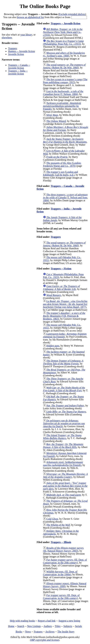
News (28, 632)
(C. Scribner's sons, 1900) (64, 54)
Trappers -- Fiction (61, 269)
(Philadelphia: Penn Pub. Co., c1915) (63, 42)
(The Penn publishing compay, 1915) (65, 81)
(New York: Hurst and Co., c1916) (63, 32)
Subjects (68, 626)
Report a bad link (47, 621)
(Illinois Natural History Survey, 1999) (65, 585)
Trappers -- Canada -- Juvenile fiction (19, 66)
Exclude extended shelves (72, 14)
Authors (48, 626)
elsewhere (7, 38)
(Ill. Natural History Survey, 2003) (64, 549)
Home (11, 626)
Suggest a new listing (69, 621)
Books (19, 632)
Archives (50, 632)
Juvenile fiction (16, 54)
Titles (58, 626)
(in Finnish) (62, 106)
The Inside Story (66, 632)
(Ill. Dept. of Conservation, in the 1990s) (60, 573)
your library (26, 35)
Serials (79, 626)
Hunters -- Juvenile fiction (21, 51)
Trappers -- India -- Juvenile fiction (18, 72)
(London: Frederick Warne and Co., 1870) (62, 164)
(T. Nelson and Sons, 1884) (66, 198)
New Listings (34, 626)
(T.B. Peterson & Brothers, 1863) (64, 316)
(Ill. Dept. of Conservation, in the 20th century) (65, 561)
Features (38, 632)
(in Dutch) (64, 423)
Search (21, 626)
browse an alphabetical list (30, 17)
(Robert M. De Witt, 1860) (64, 66)
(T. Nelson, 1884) (63, 93)
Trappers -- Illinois (61, 542)
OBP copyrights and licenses (45, 640)
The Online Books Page (45, 6)
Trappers (13, 48)
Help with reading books (22, 621)
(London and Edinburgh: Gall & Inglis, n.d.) (61, 173)
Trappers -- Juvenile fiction (66, 23)
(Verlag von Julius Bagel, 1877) (65, 304)
